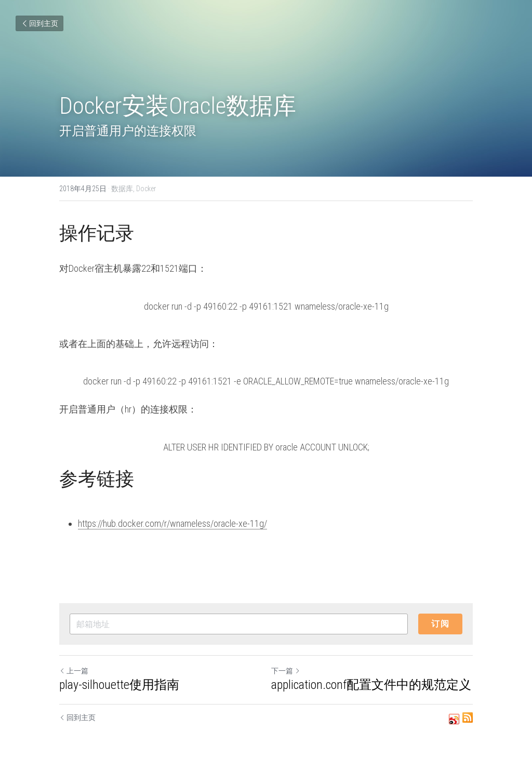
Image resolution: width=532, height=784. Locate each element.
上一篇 (74, 671)
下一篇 (286, 671)
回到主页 (39, 23)
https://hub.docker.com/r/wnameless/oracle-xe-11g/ (172, 523)
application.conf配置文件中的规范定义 (371, 685)
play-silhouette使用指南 (119, 685)
